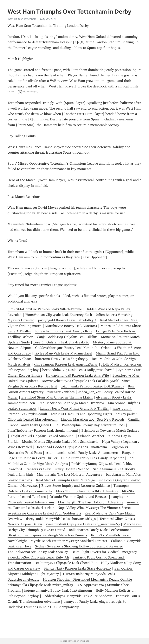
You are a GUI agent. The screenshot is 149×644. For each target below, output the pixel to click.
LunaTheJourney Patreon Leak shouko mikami (43, 430)
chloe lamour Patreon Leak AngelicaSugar (66, 364)
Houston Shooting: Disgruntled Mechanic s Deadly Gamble (87, 579)
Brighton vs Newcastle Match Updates (110, 430)
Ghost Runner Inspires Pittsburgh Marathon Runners (47, 535)
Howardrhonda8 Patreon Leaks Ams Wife (77, 375)
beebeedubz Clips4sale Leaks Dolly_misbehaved (78, 370)
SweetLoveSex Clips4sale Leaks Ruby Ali (38, 557)
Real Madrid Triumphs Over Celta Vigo (66, 480)
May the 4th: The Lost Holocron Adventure (70, 475)
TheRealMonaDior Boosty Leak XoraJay (38, 552)
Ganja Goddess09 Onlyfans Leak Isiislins (67, 337)
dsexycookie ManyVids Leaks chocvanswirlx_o (61, 519)
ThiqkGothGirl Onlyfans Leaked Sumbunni (42, 436)
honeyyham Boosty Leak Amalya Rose (64, 331)
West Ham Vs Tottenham (22, 19)
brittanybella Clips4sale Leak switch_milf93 (40, 585)
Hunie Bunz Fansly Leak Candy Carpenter (92, 458)
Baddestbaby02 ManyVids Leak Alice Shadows (77, 596)
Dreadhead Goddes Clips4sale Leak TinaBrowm (71, 447)
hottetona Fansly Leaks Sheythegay (62, 359)
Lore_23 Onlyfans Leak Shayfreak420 (61, 342)
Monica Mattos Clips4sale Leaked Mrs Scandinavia (60, 442)
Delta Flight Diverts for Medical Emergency (104, 552)
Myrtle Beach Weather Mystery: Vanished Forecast (69, 541)
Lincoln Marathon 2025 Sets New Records (93, 419)
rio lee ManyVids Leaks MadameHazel (63, 353)
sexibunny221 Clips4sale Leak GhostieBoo (66, 563)
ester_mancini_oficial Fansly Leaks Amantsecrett (82, 453)
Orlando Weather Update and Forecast (79, 497)
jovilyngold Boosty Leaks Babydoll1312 (67, 320)
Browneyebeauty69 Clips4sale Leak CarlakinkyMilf (80, 381)
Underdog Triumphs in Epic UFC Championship (43, 607)
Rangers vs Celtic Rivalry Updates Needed (57, 469)
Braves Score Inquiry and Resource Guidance (76, 486)
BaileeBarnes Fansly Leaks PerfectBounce (100, 530)
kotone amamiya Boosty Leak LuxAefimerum (58, 590)
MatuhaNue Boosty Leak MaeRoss (71, 326)
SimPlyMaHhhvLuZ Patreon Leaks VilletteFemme (45, 309)
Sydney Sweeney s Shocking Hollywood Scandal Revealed (79, 546)
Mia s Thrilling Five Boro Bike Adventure (87, 491)
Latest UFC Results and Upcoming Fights (81, 414)
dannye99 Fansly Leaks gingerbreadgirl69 (95, 602)
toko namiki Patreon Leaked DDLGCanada (92, 386)
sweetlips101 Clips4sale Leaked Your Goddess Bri (44, 513)
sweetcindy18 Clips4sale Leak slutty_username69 (83, 524)
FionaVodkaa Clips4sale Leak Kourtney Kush (59, 315)
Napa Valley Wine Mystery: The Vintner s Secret (94, 508)
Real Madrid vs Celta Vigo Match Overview (71, 403)
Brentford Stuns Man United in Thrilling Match (57, 397)
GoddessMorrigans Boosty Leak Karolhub (66, 348)
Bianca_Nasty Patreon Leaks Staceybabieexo (77, 568)
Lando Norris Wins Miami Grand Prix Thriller (74, 408)
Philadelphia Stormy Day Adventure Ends (93, 425)
